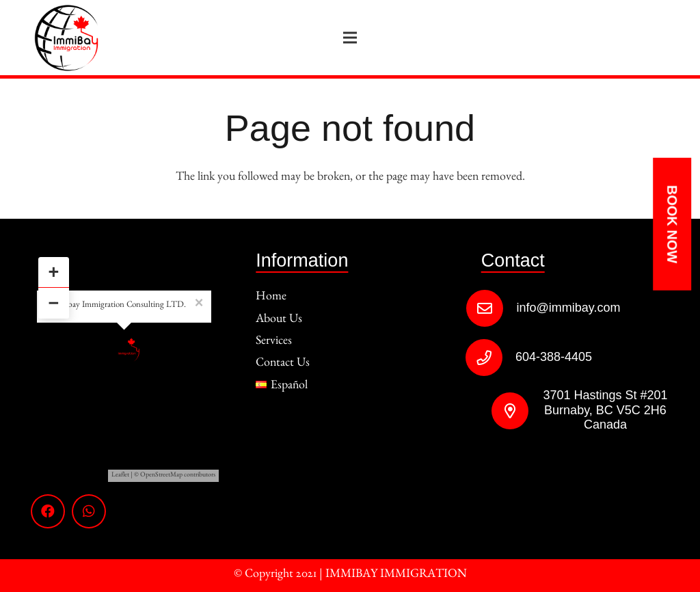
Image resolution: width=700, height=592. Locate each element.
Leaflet (120, 476)
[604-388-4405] (490, 358)
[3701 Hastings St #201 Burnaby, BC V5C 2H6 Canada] (503, 411)
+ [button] (53, 272)
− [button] (53, 303)
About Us (279, 321)
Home (271, 298)
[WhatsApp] (89, 511)
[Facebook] (48, 511)
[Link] (67, 38)
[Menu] (350, 38)
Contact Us (283, 364)
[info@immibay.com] (491, 308)
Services (274, 342)
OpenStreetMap (161, 476)
